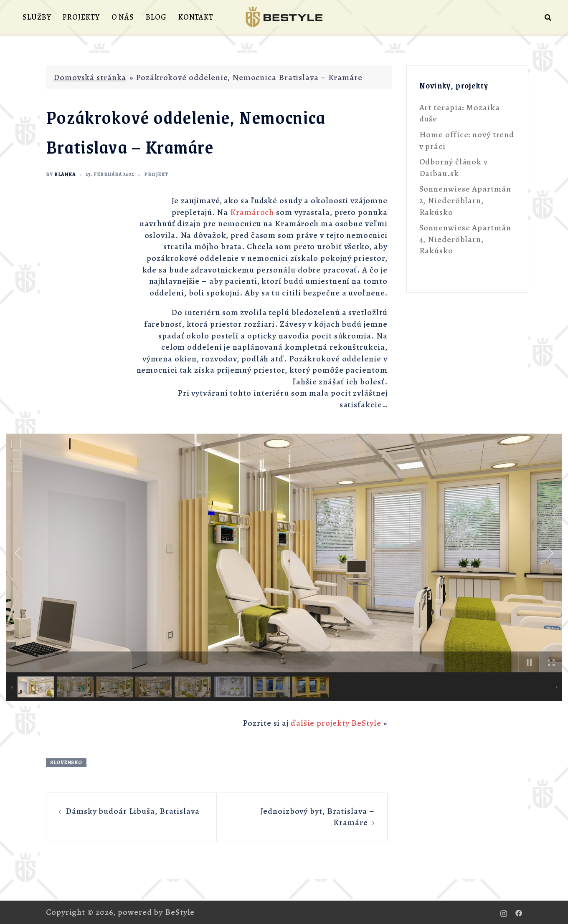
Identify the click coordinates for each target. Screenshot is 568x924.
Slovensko (66, 762)
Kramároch (252, 212)
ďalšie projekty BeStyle (336, 723)
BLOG (156, 17)
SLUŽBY (37, 17)
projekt (156, 174)
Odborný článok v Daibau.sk (454, 168)
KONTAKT (196, 17)
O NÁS (123, 17)
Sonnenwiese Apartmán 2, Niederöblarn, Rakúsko (465, 200)
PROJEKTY (81, 17)
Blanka (65, 174)
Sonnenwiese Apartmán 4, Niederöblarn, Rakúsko (465, 239)
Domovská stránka (90, 77)
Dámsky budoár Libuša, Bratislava (133, 811)
